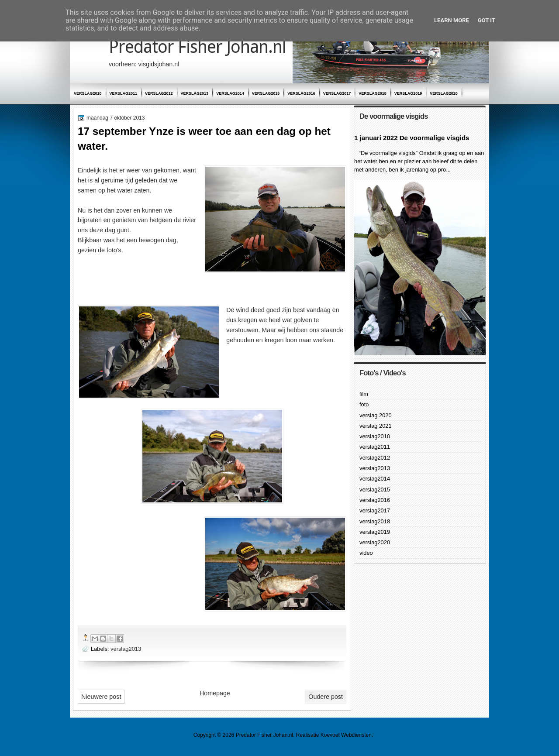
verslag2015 (266, 93)
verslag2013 (195, 93)
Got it (487, 20)
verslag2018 (373, 93)
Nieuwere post (101, 697)
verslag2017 (337, 93)
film (364, 394)
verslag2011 (124, 93)
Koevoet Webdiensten (346, 735)
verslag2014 (230, 93)
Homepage (215, 693)
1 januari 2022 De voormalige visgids (412, 138)
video (366, 553)
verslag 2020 (376, 415)
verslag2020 (444, 93)
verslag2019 (408, 93)
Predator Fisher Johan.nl (197, 47)
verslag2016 (301, 93)
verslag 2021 (376, 426)
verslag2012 (159, 93)
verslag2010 (88, 93)
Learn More (452, 20)
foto (364, 404)
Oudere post (326, 697)
